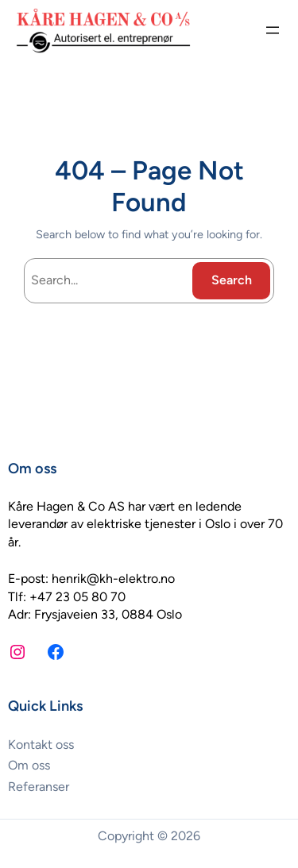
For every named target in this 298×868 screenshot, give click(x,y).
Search (232, 280)
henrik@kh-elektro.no (113, 579)
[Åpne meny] (273, 30)
